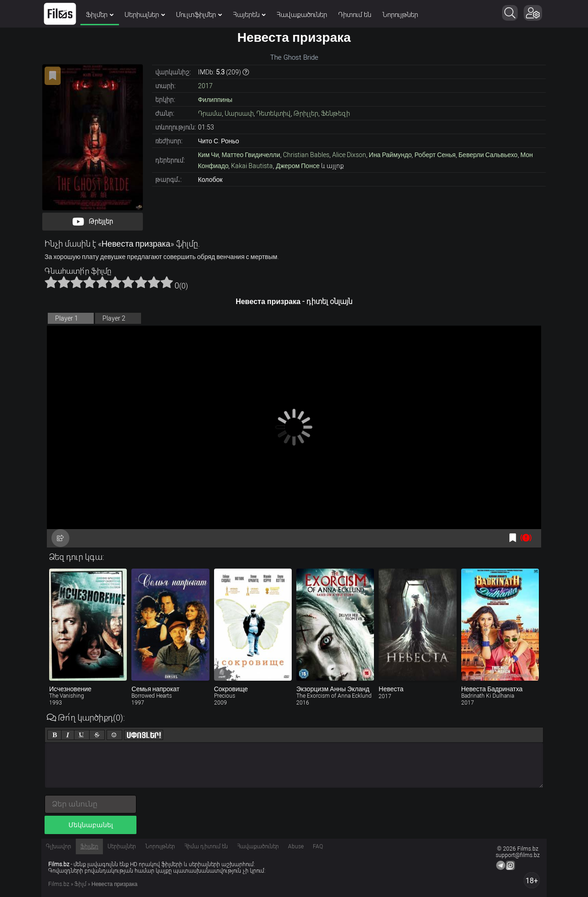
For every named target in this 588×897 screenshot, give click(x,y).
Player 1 (67, 318)
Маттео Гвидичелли (251, 155)
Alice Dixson (349, 155)
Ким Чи (209, 155)
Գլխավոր (59, 846)
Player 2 (114, 318)
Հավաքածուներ (302, 15)
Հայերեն (249, 15)
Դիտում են (355, 15)
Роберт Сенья (435, 155)
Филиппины (215, 100)
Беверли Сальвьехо (488, 155)
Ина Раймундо (390, 155)
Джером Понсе (297, 166)
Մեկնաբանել (91, 825)
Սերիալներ (145, 15)
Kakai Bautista (252, 166)
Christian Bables (306, 155)
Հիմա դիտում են (206, 846)
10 (167, 282)
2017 (205, 86)
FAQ (318, 846)
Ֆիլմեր (100, 15)
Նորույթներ (400, 15)
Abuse (296, 846)
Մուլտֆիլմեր (199, 15)
